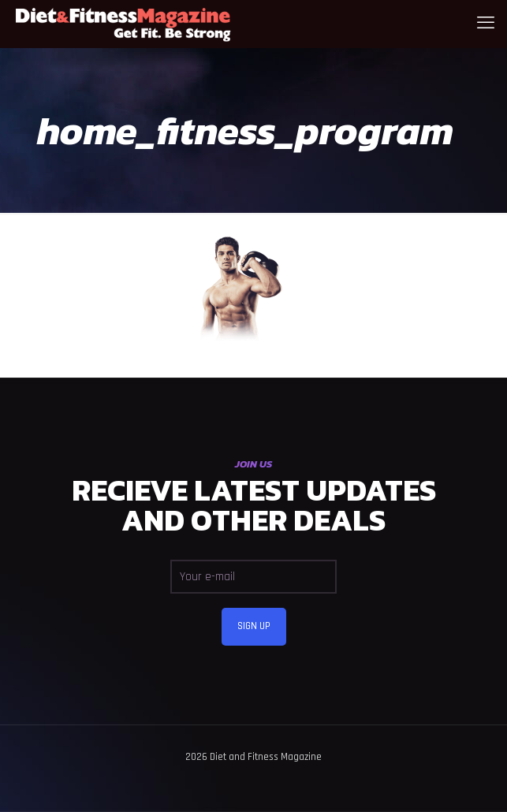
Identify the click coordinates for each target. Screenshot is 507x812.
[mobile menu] (486, 24)
